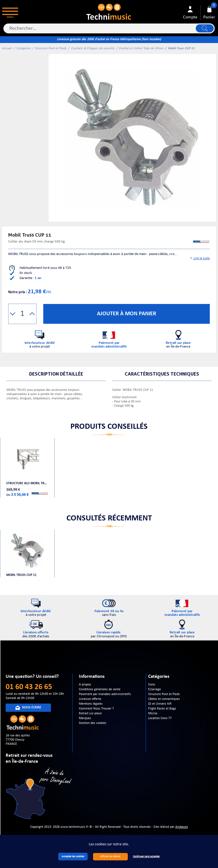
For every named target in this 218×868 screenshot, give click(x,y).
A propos (85, 685)
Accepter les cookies (73, 857)
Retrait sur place (90, 713)
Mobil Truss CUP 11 (21, 575)
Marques (85, 718)
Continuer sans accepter (146, 857)
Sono (152, 685)
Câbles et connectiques (164, 699)
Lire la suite (200, 258)
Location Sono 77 (160, 718)
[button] (13, 314)
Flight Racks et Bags (162, 709)
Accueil (7, 48)
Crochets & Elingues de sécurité (93, 48)
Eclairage (155, 689)
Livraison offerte (90, 699)
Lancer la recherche (205, 28)
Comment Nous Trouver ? (96, 709)
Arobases (182, 827)
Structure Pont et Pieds (51, 48)
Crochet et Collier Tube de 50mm (141, 48)
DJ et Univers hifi (160, 704)
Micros (153, 713)
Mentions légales (91, 704)
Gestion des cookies (93, 723)
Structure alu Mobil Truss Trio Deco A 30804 (27, 483)
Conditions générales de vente (100, 689)
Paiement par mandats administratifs (105, 694)
